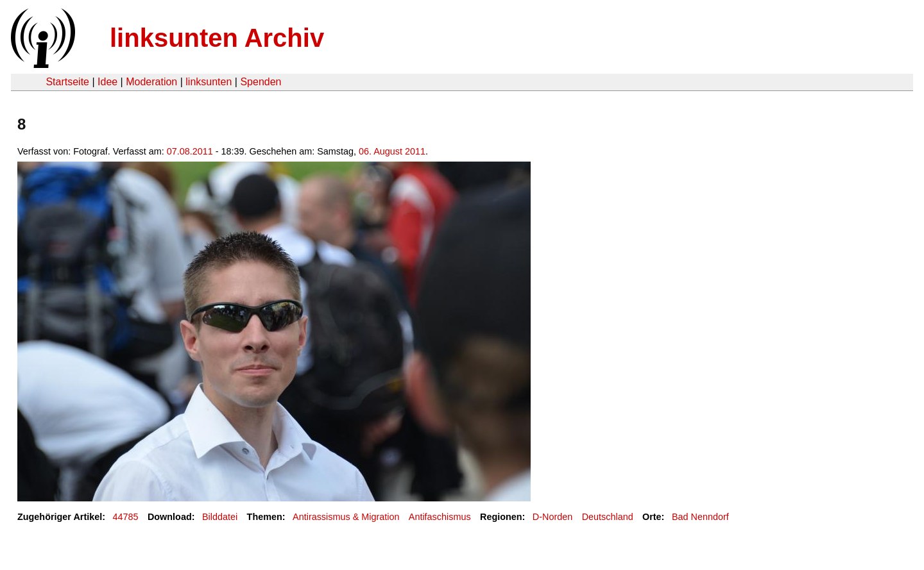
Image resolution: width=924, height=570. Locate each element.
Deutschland (608, 517)
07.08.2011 (190, 151)
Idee (107, 82)
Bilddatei (220, 517)
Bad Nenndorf (700, 517)
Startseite (67, 82)
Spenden (261, 82)
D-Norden (552, 517)
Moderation (151, 82)
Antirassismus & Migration (346, 517)
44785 (126, 517)
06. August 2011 (392, 151)
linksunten (209, 82)
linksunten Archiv (217, 38)
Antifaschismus (440, 517)
